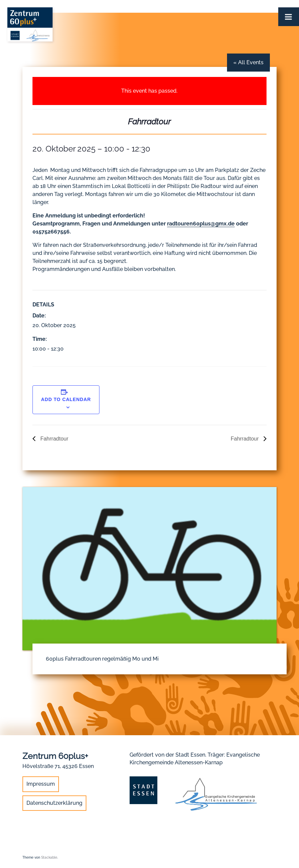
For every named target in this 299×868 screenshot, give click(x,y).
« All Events (248, 62)
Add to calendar (66, 399)
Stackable (49, 857)
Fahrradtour (54, 439)
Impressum (41, 784)
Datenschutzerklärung (54, 803)
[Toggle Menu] (289, 17)
